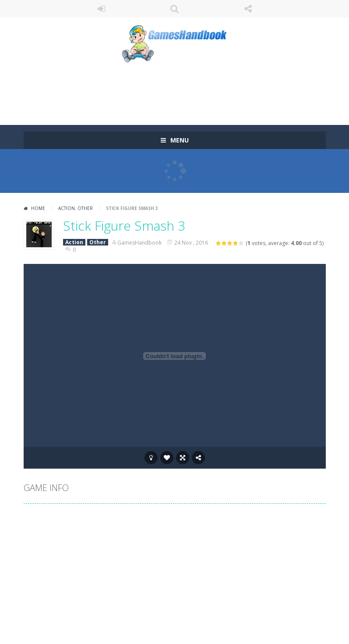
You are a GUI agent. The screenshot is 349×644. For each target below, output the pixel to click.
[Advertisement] (183, 90)
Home (38, 208)
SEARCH (175, 9)
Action (67, 208)
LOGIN (101, 9)
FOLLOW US (248, 9)
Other (85, 208)
